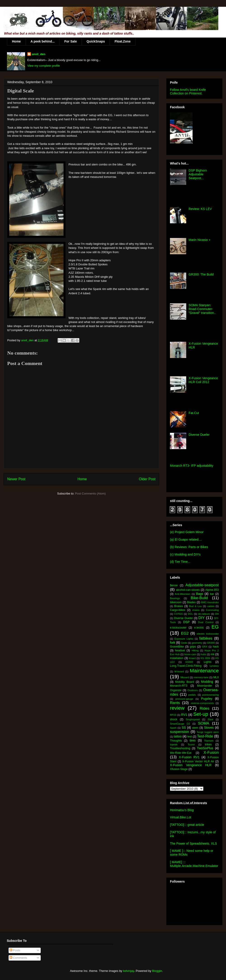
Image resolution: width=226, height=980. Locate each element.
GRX (205, 647)
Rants (175, 703)
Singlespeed (193, 719)
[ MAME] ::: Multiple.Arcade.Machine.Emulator (194, 864)
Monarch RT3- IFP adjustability (192, 466)
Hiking (195, 650)
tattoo (178, 736)
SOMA (204, 723)
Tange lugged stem (208, 732)
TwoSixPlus (205, 748)
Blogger (157, 971)
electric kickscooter (208, 634)
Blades (191, 602)
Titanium (209, 741)
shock (174, 719)
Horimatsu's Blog (182, 810)
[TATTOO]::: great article (187, 825)
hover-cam (190, 654)
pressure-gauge (184, 699)
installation (177, 658)
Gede (184, 643)
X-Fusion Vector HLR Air (198, 761)
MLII (216, 677)
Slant (210, 719)
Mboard (185, 677)
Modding (207, 682)
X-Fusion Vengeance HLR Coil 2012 (203, 380)
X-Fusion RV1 (189, 757)
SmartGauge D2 (180, 724)
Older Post (147, 479)
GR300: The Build (201, 274)
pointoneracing (211, 695)
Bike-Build (199, 598)
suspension (180, 732)
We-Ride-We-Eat (181, 753)
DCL (190, 614)
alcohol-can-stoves (188, 590)
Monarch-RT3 (179, 686)
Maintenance (204, 671)
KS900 (189, 662)
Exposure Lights (184, 639)
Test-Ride (205, 736)
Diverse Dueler (199, 435)
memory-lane (201, 677)
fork (173, 643)
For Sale (71, 41)
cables (211, 606)
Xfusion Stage (179, 769)
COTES (178, 614)
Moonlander (205, 686)
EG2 (185, 633)
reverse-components (202, 703)
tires (193, 740)
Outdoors (193, 690)
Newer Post (16, 479)
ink (213, 654)
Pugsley (207, 699)
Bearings (175, 598)
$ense (174, 585)
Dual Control (206, 622)
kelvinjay (128, 971)
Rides (204, 708)
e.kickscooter (178, 628)
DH (217, 614)
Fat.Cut (194, 413)
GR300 (211, 643)
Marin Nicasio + (200, 240)
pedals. (192, 695)
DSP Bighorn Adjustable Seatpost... (198, 174)
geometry (197, 643)
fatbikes (206, 638)
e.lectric (199, 628)
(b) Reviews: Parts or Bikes (189, 547)
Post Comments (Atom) (90, 494)
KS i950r (205, 658)
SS (184, 728)
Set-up (201, 714)
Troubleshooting (180, 748)
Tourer (191, 744)
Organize (176, 690)
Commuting (212, 610)
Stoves (209, 728)
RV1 (184, 715)
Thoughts (176, 741)
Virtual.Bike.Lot (181, 817)
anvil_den (39, 54)
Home (16, 41)
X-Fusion (211, 753)
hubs (203, 654)
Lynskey (214, 666)
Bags (200, 594)
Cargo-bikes (178, 610)
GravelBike (177, 647)
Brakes (179, 606)
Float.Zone (123, 41)
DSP (186, 622)
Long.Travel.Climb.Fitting (186, 666)
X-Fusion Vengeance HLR (191, 765)
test (190, 737)
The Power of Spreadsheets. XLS (193, 843)
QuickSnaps (96, 41)
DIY (202, 618)
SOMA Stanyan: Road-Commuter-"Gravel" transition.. (202, 309)
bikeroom (176, 602)
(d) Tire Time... (180, 562)
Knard (192, 658)
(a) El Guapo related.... (186, 539)
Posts (15, 950)
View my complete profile (44, 66)
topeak (174, 744)
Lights (208, 662)
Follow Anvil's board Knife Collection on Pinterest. (188, 92)
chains (196, 610)
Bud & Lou (195, 606)
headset (180, 650)
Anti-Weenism (182, 594)
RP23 (173, 715)
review (177, 708)
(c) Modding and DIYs (185, 554)
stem (195, 728)
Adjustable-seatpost (202, 585)
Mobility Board (185, 682)
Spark (173, 728)
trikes (208, 744)
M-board (179, 671)
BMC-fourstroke (210, 602)
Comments (18, 958)
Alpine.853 (212, 590)
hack (216, 647)
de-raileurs (204, 614)
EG (215, 627)
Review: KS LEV (200, 209)
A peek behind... (43, 41)
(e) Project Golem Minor (187, 532)
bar (212, 594)
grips (193, 647)
